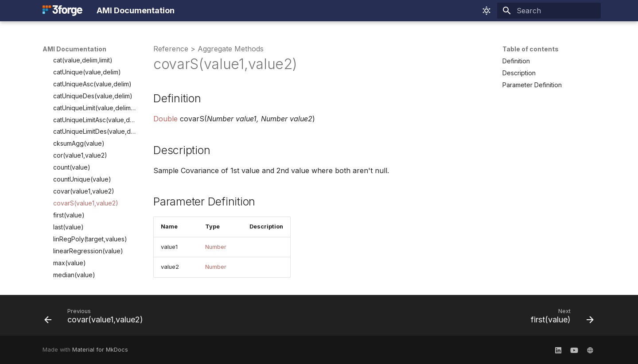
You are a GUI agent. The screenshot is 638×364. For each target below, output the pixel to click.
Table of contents (531, 49)
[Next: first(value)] (560, 318)
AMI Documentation (74, 49)
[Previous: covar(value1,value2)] (96, 318)
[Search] (549, 11)
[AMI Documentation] (62, 11)
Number (216, 247)
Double (165, 119)
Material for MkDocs (100, 350)
